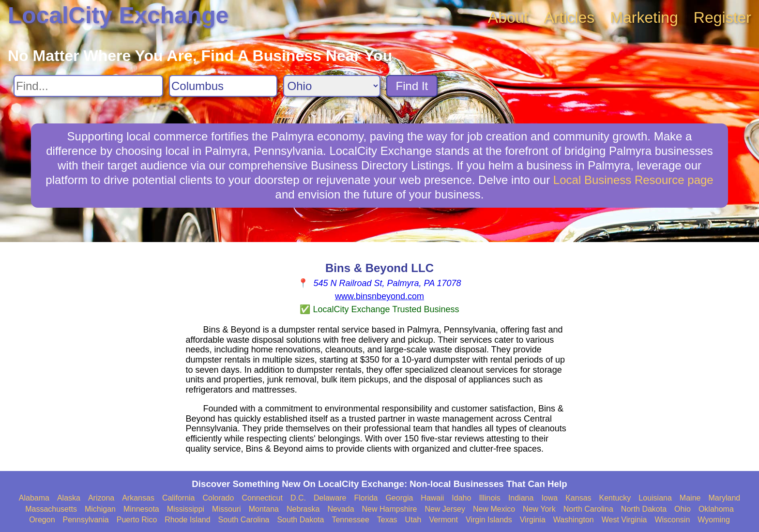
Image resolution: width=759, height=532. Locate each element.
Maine (690, 498)
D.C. (298, 498)
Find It (412, 86)
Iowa (549, 498)
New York (539, 509)
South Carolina (244, 520)
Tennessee (350, 520)
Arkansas (138, 498)
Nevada (341, 509)
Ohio (683, 509)
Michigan (100, 509)
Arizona (101, 498)
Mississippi (186, 509)
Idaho (461, 498)
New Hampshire (390, 509)
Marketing (644, 17)
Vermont (443, 520)
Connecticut (262, 498)
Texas (387, 520)
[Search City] (223, 86)
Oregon (42, 520)
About (508, 17)
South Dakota (300, 520)
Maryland (724, 498)
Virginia (533, 520)
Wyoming (714, 520)
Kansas (578, 498)
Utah (413, 520)
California (179, 498)
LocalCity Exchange (118, 15)
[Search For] (88, 86)
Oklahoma (716, 509)
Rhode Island (187, 520)
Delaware (330, 498)
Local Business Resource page (633, 180)
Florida (366, 498)
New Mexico (494, 509)
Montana (264, 509)
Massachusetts (51, 509)
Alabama (34, 498)
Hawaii (432, 498)
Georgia (399, 498)
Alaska (69, 498)
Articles (569, 17)
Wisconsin (672, 520)
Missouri (227, 509)
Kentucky (615, 498)
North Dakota (644, 509)
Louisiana (655, 498)
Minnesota (141, 509)
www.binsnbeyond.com (379, 296)
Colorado (218, 498)
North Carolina (588, 509)
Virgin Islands (489, 520)
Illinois (489, 498)
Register (722, 17)
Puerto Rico (137, 520)
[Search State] (332, 86)
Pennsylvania (86, 520)
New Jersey (445, 509)
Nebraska (303, 509)
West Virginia (624, 520)
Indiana (521, 498)
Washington (574, 520)
